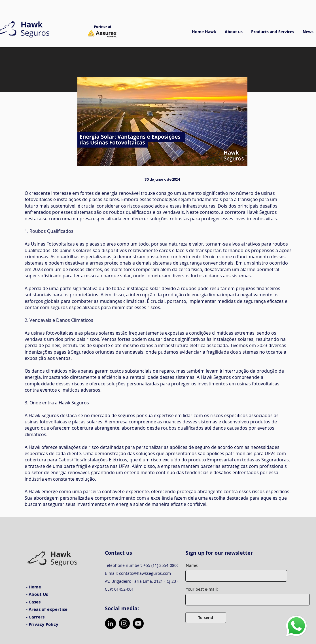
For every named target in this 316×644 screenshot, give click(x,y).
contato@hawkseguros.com (145, 573)
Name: (192, 565)
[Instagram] (124, 623)
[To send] (206, 618)
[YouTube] (138, 623)
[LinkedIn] (110, 623)
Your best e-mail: (202, 589)
